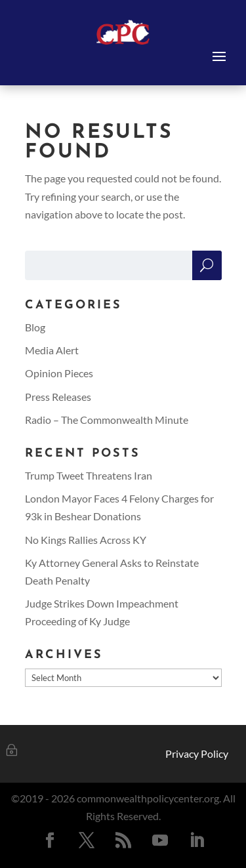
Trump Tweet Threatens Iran (89, 475)
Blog (35, 327)
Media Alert (52, 350)
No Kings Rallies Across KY (86, 540)
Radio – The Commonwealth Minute (107, 420)
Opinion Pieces (59, 373)
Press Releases (58, 397)
